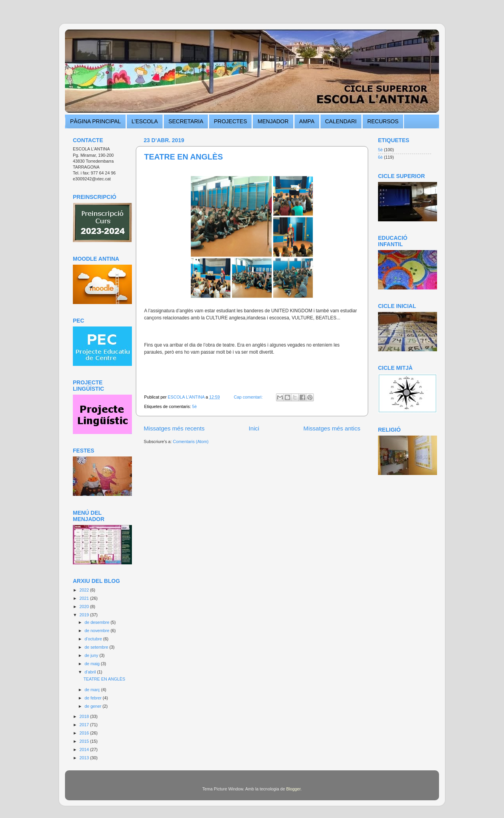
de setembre (97, 647)
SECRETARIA (186, 121)
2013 (85, 758)
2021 (85, 598)
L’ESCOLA (145, 121)
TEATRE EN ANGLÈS (183, 157)
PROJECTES (230, 121)
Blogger (294, 789)
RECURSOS (383, 121)
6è (380, 157)
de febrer (94, 698)
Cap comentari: (249, 397)
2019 (85, 615)
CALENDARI (341, 121)
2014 (85, 749)
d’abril (91, 672)
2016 (85, 733)
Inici (254, 428)
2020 (85, 607)
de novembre (98, 631)
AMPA (307, 121)
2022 (85, 590)
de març (93, 690)
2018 (85, 716)
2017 (85, 725)
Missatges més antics (332, 428)
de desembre (98, 622)
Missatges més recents (174, 428)
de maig (93, 664)
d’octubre (94, 639)
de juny (92, 655)
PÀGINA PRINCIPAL (95, 121)
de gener (94, 706)
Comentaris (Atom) (191, 441)
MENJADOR (273, 121)
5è (195, 406)
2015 (85, 741)
